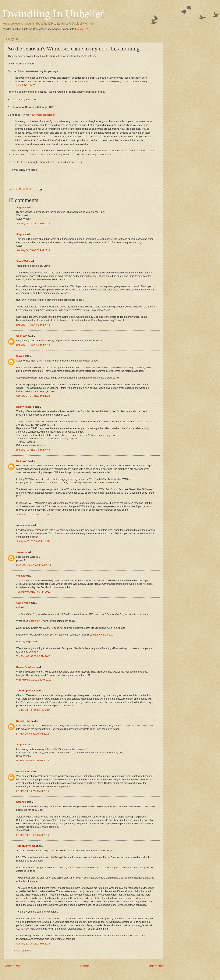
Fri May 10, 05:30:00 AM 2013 (33, 734)
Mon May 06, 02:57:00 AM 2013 (34, 565)
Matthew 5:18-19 (102, 635)
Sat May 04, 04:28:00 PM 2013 (33, 223)
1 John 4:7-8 (35, 621)
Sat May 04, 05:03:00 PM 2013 (33, 250)
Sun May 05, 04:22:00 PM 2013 (33, 514)
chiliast (20, 576)
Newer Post (13, 966)
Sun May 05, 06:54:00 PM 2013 (33, 541)
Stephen (21, 207)
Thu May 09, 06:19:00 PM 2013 (33, 710)
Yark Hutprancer (26, 691)
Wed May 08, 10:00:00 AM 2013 (34, 680)
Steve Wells (26, 189)
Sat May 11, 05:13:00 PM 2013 (33, 944)
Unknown (22, 336)
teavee (20, 356)
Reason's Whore (26, 667)
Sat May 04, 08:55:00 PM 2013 (33, 450)
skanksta (21, 552)
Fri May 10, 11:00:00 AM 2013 (33, 835)
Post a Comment (22, 951)
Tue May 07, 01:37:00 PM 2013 (33, 592)
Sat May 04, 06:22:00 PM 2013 (33, 325)
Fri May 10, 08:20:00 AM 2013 (33, 761)
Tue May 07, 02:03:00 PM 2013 (33, 656)
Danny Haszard (25, 407)
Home (84, 966)
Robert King (23, 721)
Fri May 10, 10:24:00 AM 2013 (33, 791)
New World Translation (43, 115)
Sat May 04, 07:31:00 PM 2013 (33, 396)
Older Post (156, 966)
